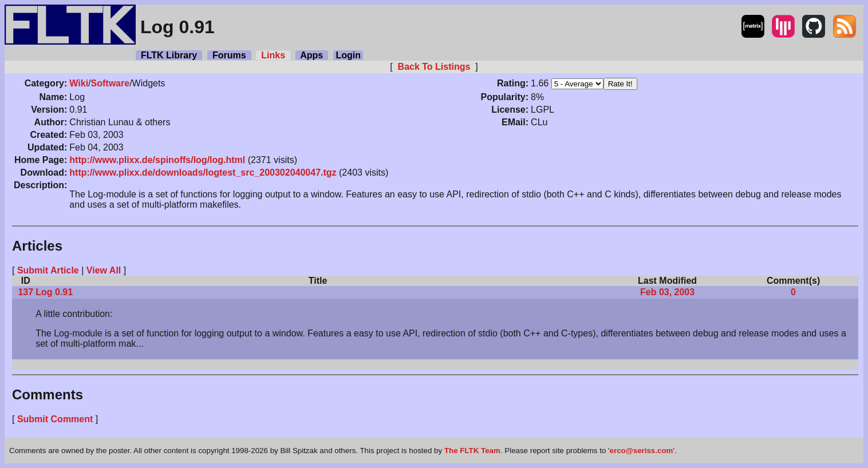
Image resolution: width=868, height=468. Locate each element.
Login (348, 55)
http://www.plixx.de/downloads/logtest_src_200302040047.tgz (203, 172)
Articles (37, 246)
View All (104, 270)
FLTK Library (169, 55)
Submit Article (48, 270)
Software (111, 83)
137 (25, 292)
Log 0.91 (54, 292)
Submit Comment (55, 419)
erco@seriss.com (642, 451)
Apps (312, 55)
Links (273, 55)
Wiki (79, 83)
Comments (48, 394)
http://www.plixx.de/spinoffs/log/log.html (157, 160)
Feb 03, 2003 (667, 292)
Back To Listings (434, 67)
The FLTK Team (472, 451)
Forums (229, 55)
